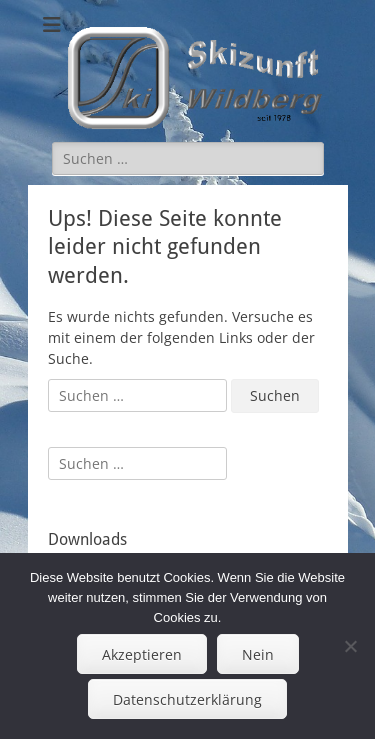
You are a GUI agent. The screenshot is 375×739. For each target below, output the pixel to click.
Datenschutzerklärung (187, 699)
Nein (258, 654)
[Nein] (350, 646)
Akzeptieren (142, 654)
